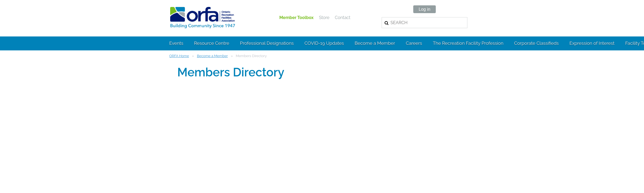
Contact (343, 18)
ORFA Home (179, 56)
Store (324, 18)
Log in (425, 9)
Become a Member (212, 56)
